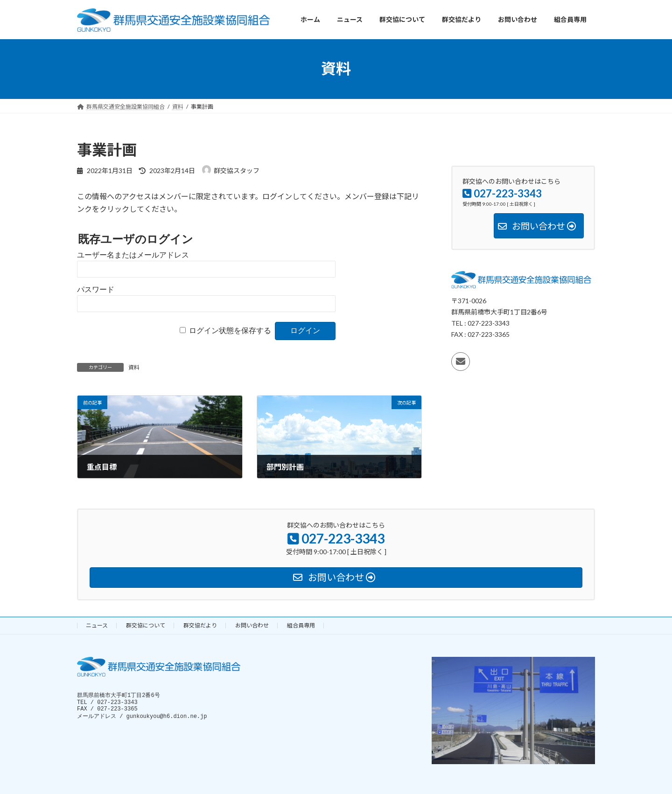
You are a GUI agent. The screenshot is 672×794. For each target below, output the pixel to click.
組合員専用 (301, 625)
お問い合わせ (252, 625)
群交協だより (200, 625)
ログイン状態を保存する (230, 331)
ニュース (97, 625)
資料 (134, 367)
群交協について (146, 625)
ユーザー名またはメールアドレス (133, 255)
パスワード (96, 289)
